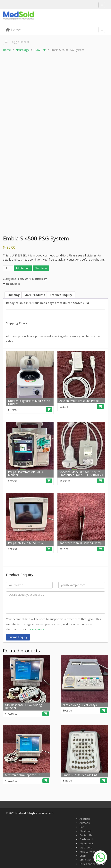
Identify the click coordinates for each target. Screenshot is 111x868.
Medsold (32, 17)
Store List (85, 860)
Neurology (22, 50)
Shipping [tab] (14, 295)
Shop (83, 856)
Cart (82, 827)
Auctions (85, 823)
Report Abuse (11, 284)
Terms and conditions (92, 864)
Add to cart (23, 268)
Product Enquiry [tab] (61, 295)
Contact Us (86, 835)
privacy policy (35, 629)
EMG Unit (40, 50)
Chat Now (41, 268)
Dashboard (86, 839)
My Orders (86, 847)
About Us (85, 819)
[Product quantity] (8, 268)
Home (13, 30)
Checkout (85, 831)
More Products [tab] (35, 295)
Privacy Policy (88, 852)
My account (86, 843)
